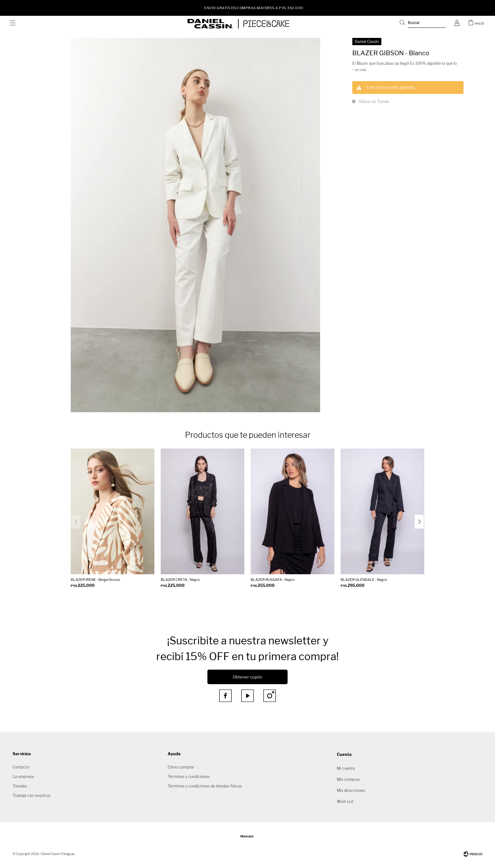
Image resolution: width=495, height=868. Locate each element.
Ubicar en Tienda (374, 102)
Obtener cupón (247, 677)
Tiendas (20, 786)
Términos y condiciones (189, 777)
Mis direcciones (351, 790)
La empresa (23, 777)
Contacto (21, 767)
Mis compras (348, 779)
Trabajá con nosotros (32, 796)
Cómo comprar (181, 767)
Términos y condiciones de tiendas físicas (205, 786)
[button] (423, 24)
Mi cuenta (346, 768)
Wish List (345, 802)
